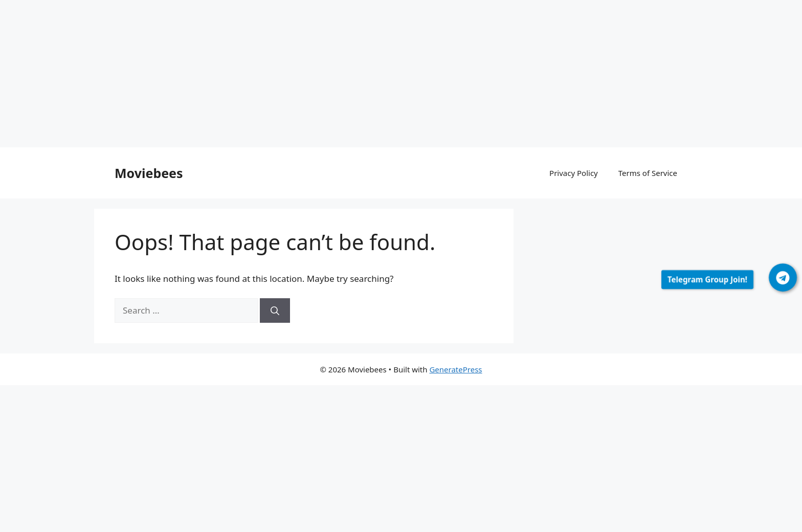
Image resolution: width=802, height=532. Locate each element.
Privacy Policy (574, 173)
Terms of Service (648, 173)
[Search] (275, 311)
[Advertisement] (307, 76)
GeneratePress (455, 369)
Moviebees (149, 173)
